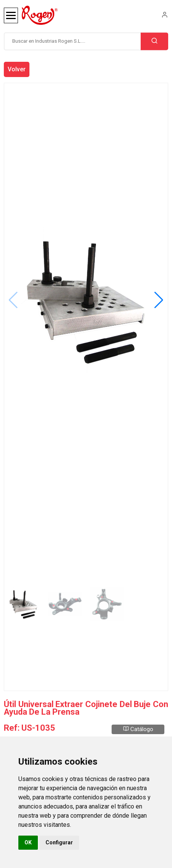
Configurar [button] (59, 842)
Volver (17, 69)
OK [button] (28, 842)
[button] (159, 300)
